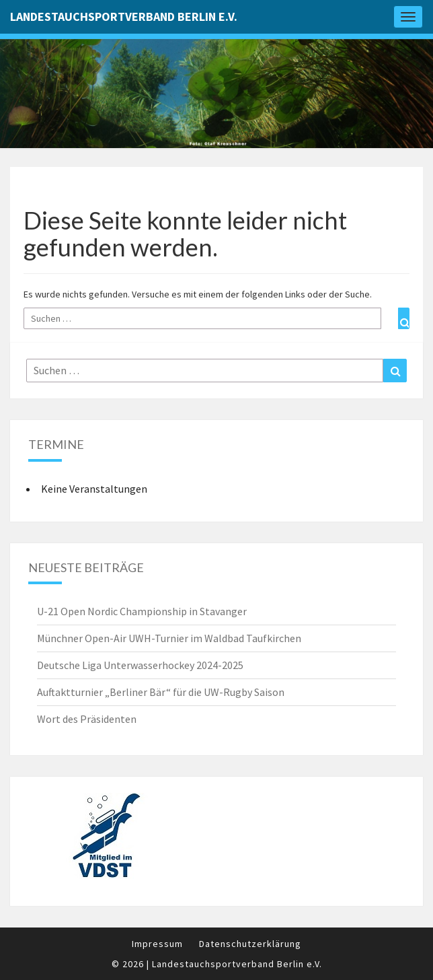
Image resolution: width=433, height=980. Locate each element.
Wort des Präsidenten (87, 719)
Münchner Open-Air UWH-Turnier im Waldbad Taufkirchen (169, 638)
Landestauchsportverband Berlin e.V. (124, 16)
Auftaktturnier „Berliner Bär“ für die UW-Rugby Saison (161, 692)
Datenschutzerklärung (250, 944)
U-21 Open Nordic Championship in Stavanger (142, 611)
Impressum (157, 944)
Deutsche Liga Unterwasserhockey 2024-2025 (140, 665)
